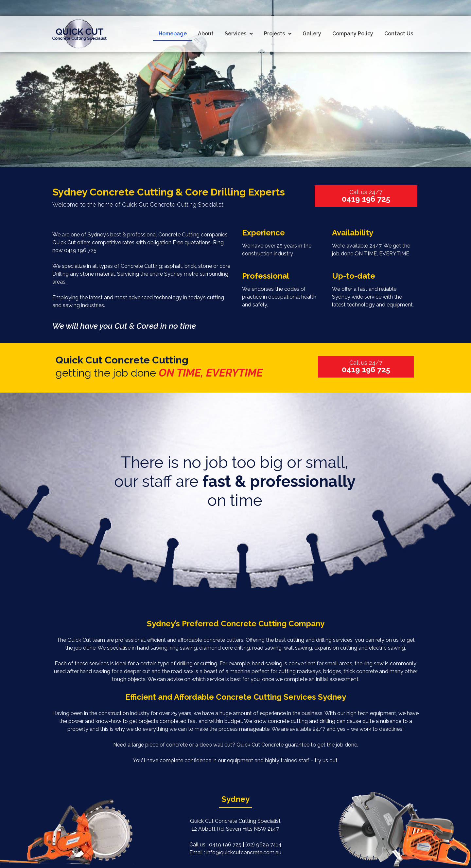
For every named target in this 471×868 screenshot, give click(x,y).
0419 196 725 (80, 250)
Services (239, 34)
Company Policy (353, 34)
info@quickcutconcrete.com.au (244, 852)
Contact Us (399, 34)
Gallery (312, 34)
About (206, 34)
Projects (278, 34)
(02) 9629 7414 (263, 845)
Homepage (173, 34)
